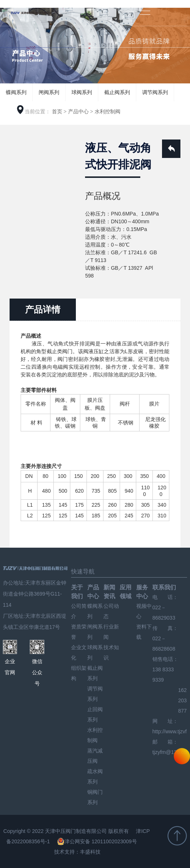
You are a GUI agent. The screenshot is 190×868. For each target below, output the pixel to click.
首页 (57, 111)
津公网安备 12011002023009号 (97, 841)
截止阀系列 (117, 92)
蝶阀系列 (16, 92)
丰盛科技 (90, 852)
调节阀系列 (155, 92)
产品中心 (78, 111)
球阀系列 (82, 92)
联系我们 (164, 587)
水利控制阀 (108, 111)
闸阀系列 (49, 92)
